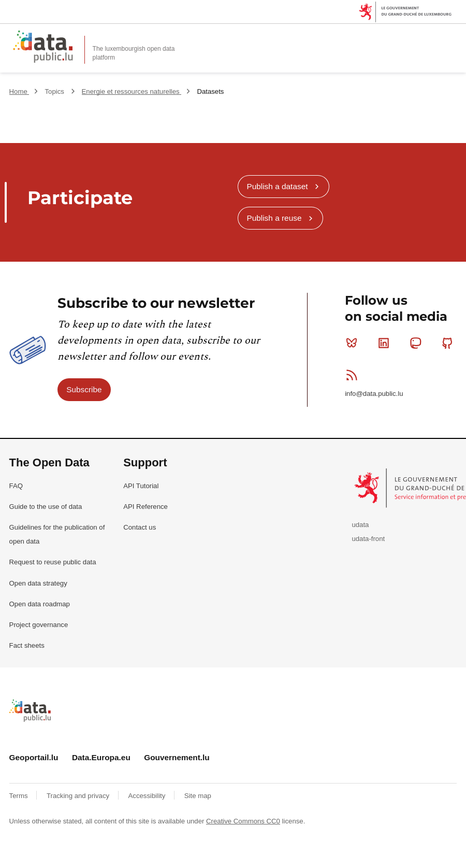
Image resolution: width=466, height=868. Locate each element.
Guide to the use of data (46, 507)
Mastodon (418, 343)
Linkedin (386, 343)
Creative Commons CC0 (243, 821)
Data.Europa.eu (101, 757)
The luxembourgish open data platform (134, 53)
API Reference (145, 507)
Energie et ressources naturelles (132, 91)
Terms (20, 796)
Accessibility (148, 796)
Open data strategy (38, 583)
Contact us (140, 527)
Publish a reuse (274, 218)
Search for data (430, 37)
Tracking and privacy (79, 796)
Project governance (39, 625)
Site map (198, 796)
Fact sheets (27, 645)
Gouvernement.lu (177, 757)
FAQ (16, 486)
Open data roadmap (40, 604)
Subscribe (84, 389)
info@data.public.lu (374, 394)
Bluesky (354, 343)
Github (450, 343)
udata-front (368, 539)
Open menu (453, 37)
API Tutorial (141, 486)
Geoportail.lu (34, 757)
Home (19, 91)
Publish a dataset (277, 186)
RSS (354, 375)
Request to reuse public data (53, 562)
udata (360, 525)
